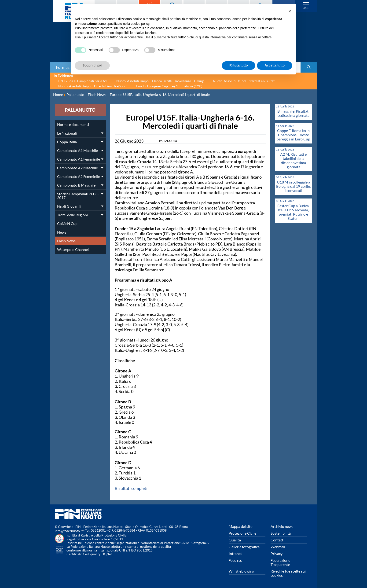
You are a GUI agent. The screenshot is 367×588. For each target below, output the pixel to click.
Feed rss (235, 560)
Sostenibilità (281, 533)
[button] (290, 11)
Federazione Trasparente (280, 562)
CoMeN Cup (67, 223)
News (62, 232)
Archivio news (282, 526)
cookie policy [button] (140, 24)
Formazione (67, 67)
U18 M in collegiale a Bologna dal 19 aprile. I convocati (293, 186)
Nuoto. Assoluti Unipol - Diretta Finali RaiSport (93, 86)
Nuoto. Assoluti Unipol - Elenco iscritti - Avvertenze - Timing (160, 81)
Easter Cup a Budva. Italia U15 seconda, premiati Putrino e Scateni (293, 212)
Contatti (277, 540)
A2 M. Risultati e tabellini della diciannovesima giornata (293, 160)
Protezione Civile (242, 533)
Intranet (235, 553)
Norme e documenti (73, 124)
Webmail (278, 547)
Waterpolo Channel (73, 249)
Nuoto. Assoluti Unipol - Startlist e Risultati (244, 81)
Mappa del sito (241, 526)
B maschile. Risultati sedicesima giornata (293, 113)
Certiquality (92, 554)
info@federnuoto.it (69, 531)
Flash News (66, 241)
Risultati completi (131, 488)
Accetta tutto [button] (275, 65)
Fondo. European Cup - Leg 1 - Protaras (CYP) (169, 86)
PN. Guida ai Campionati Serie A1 (83, 81)
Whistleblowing (241, 571)
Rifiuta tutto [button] (239, 65)
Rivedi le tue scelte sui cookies (288, 573)
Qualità (235, 540)
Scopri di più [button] (92, 65)
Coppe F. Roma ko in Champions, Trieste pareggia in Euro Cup (293, 135)
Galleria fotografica (244, 547)
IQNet (107, 554)
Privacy (277, 553)
